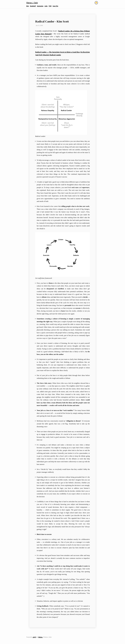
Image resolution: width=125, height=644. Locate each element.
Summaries (40, 6)
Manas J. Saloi (32, 3)
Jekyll (34, 637)
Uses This (55, 6)
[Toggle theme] (96, 3)
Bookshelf (33, 6)
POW (50, 6)
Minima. (41, 637)
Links (46, 6)
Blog (28, 6)
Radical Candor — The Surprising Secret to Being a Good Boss (58, 52)
